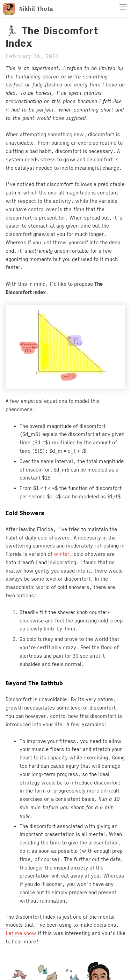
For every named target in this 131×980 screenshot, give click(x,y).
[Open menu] (123, 7)
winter (62, 554)
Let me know (21, 933)
